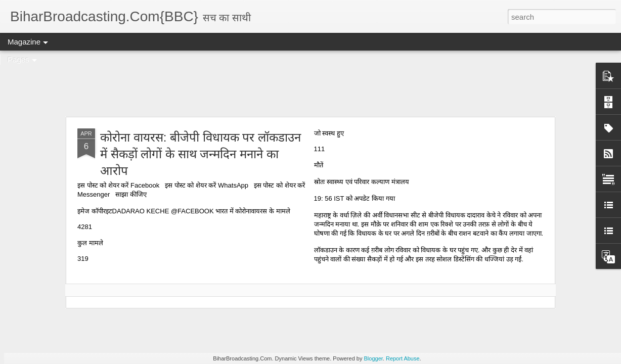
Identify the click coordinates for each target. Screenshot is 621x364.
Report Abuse (403, 358)
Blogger (373, 358)
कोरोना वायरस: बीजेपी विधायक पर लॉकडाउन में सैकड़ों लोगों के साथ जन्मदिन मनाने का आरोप (201, 154)
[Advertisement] (310, 83)
